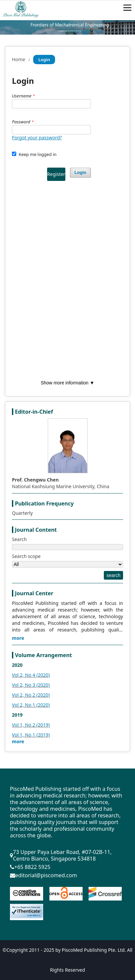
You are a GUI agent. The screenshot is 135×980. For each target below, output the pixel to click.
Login (80, 172)
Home (19, 59)
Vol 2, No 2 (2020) (31, 695)
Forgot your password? (37, 138)
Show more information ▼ (68, 383)
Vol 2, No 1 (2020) (31, 705)
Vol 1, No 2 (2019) (31, 725)
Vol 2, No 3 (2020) (31, 685)
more (18, 638)
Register (56, 174)
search (113, 575)
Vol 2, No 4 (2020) (31, 675)
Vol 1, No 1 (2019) (31, 735)
